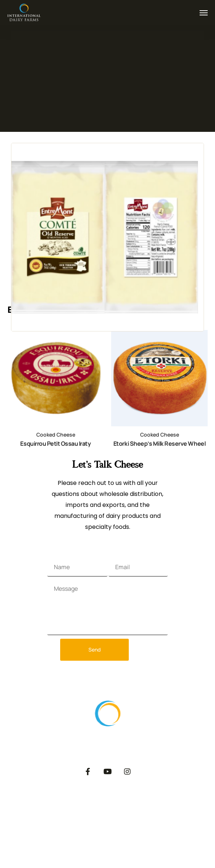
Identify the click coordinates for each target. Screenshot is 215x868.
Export (83, 804)
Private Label (120, 809)
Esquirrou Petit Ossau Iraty (55, 444)
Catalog (159, 804)
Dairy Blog (195, 809)
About (16, 804)
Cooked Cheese (56, 435)
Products (49, 804)
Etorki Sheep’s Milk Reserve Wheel (159, 444)
